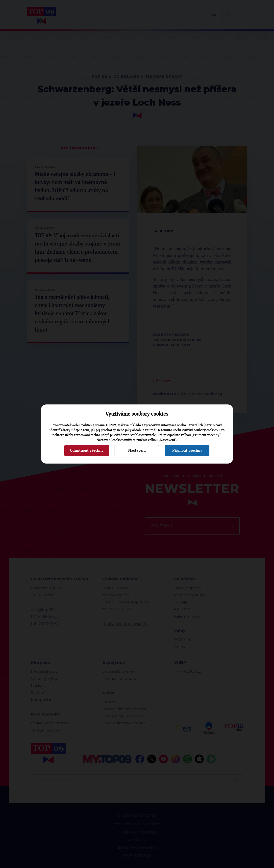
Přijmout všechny (187, 450)
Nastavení (137, 450)
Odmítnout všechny (87, 450)
